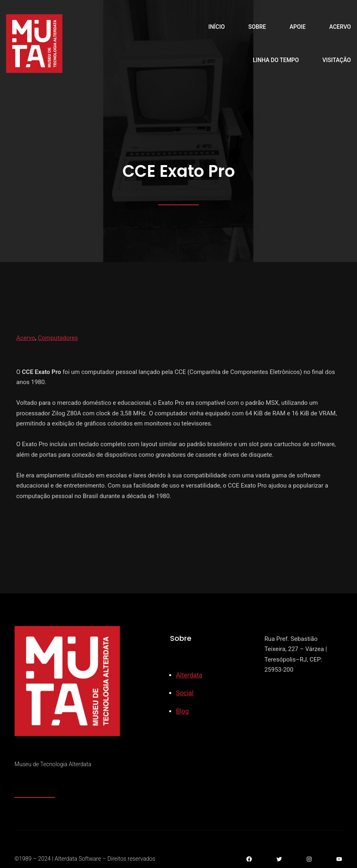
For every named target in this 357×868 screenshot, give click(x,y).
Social (185, 693)
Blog (183, 711)
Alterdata (189, 675)
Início (216, 27)
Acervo (26, 338)
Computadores (58, 338)
